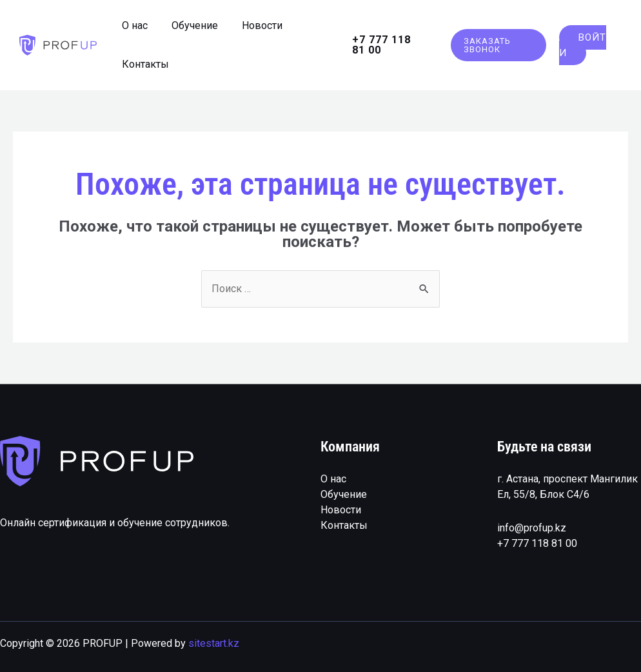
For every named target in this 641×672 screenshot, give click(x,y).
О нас (333, 478)
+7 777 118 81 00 (537, 543)
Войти (581, 45)
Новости (341, 509)
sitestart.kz (214, 643)
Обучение (344, 494)
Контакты (344, 525)
